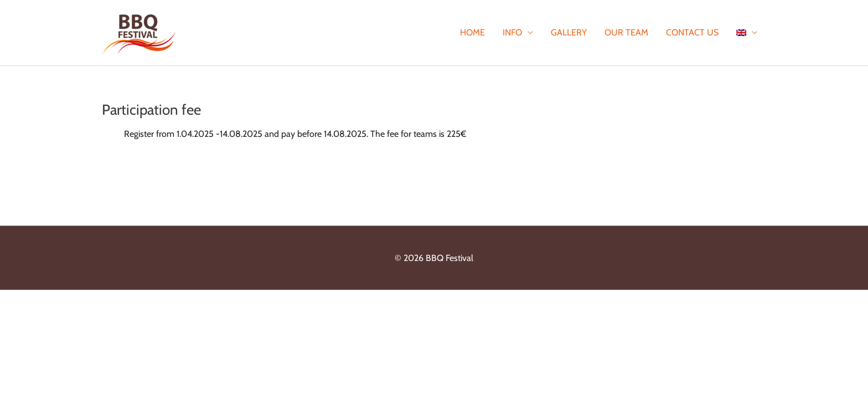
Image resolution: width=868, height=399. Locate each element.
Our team (626, 32)
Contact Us (692, 32)
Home (472, 32)
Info (512, 32)
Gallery (569, 32)
